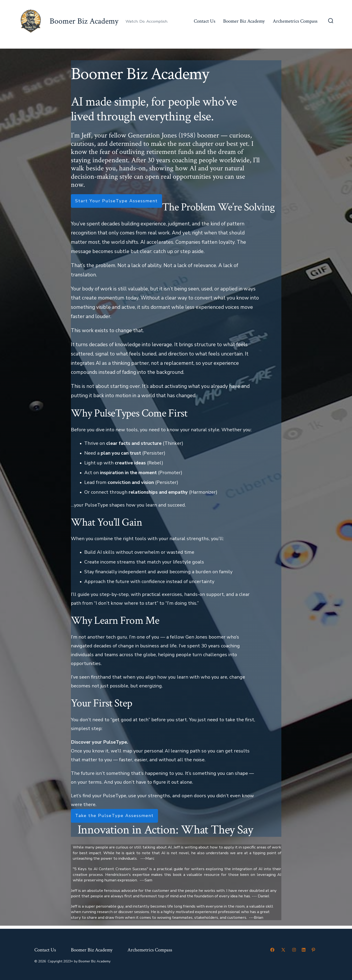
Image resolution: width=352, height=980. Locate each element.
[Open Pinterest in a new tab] (313, 950)
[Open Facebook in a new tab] (272, 950)
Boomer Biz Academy (244, 21)
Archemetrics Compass (295, 21)
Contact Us (205, 21)
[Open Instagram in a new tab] (294, 950)
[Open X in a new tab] (283, 950)
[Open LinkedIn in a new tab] (304, 950)
